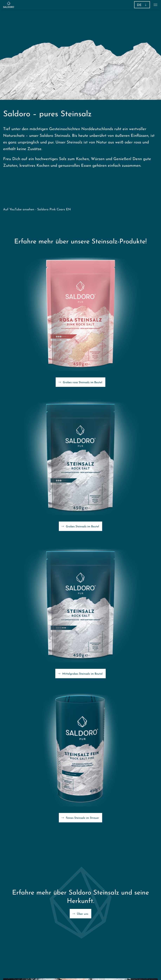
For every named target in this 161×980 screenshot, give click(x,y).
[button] (142, 5)
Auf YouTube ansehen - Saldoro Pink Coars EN (37, 210)
